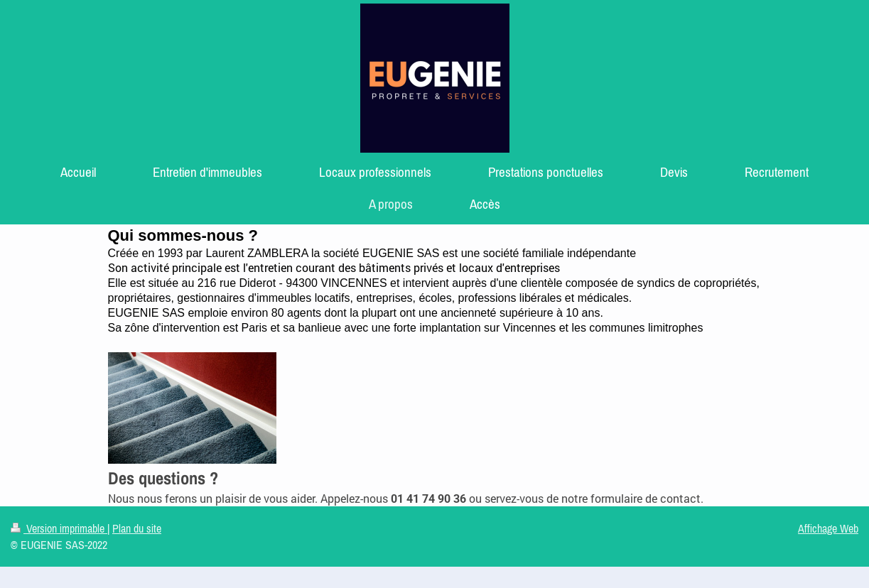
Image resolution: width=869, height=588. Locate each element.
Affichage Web (828, 528)
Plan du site (137, 528)
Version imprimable (59, 528)
